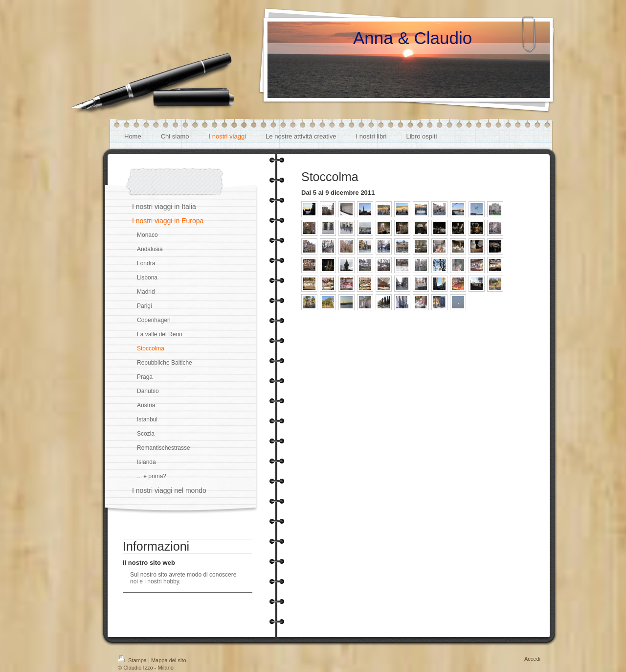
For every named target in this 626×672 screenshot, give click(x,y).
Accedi (532, 659)
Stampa (133, 660)
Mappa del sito (169, 660)
